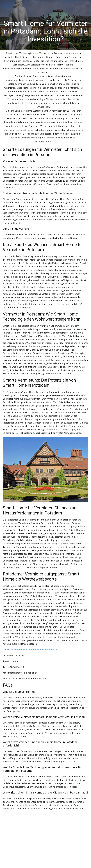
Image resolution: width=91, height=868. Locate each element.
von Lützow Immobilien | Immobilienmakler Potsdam (30, 650)
